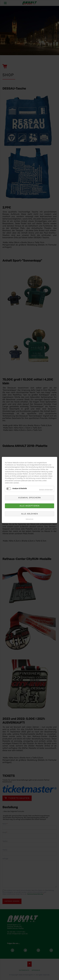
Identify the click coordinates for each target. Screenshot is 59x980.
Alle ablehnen (30, 514)
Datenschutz (29, 519)
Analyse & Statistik (20, 488)
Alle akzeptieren (29, 506)
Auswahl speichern (29, 498)
